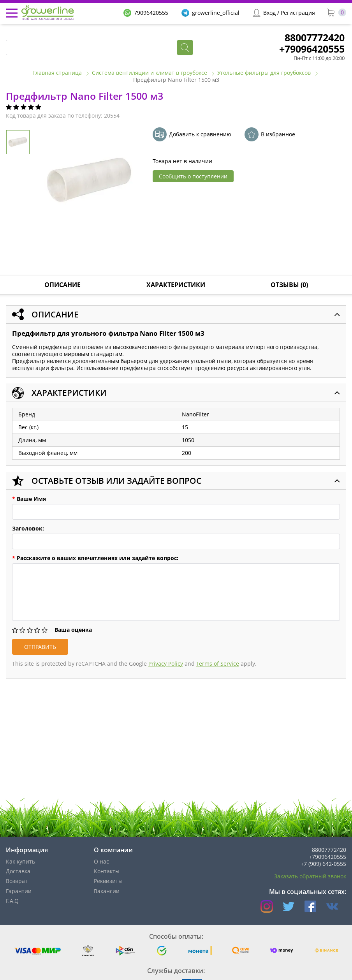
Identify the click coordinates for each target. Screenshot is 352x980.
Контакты (107, 871)
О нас (101, 861)
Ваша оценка (73, 630)
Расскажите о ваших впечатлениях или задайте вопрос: (95, 558)
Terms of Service (218, 664)
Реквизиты (108, 881)
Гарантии (19, 891)
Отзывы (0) (289, 285)
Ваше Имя (29, 499)
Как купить (20, 861)
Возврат (17, 881)
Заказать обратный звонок (310, 876)
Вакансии (107, 891)
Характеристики (176, 285)
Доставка (18, 871)
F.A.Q (12, 901)
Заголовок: (28, 529)
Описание (62, 285)
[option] (90, 181)
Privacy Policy (166, 664)
